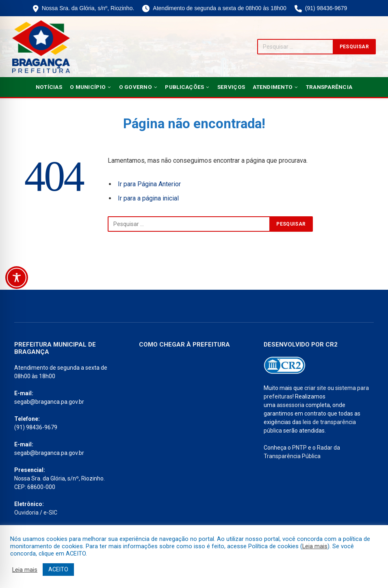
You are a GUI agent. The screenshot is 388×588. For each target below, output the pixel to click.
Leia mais (315, 546)
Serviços (231, 87)
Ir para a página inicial (148, 198)
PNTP (299, 448)
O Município (88, 87)
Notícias (49, 87)
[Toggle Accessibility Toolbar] (17, 278)
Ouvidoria (26, 513)
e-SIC (50, 513)
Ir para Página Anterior (149, 184)
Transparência (329, 87)
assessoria (290, 405)
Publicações (184, 87)
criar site (315, 388)
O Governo (135, 87)
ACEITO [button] (58, 569)
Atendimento (273, 87)
